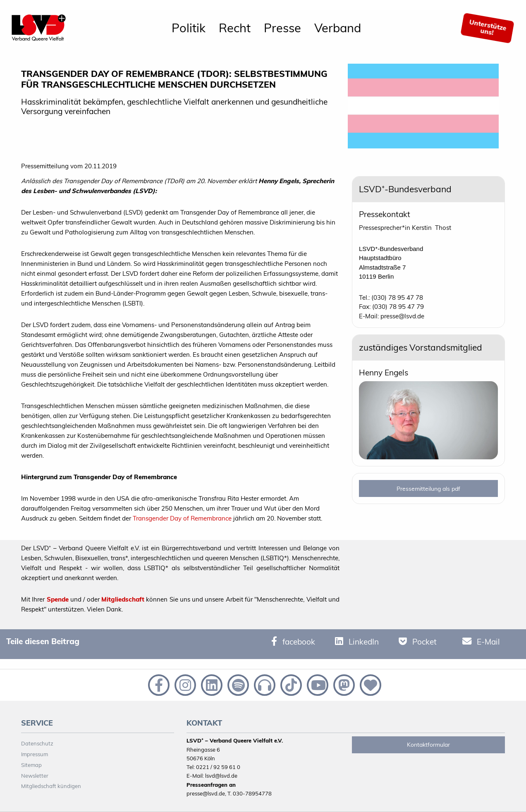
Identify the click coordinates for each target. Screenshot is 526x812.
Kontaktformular (428, 745)
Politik (189, 28)
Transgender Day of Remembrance (182, 518)
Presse (282, 28)
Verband (338, 28)
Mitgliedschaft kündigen (51, 786)
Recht (235, 28)
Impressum (35, 754)
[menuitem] (189, 28)
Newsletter (35, 776)
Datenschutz (37, 743)
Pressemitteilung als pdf (428, 489)
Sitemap (31, 765)
